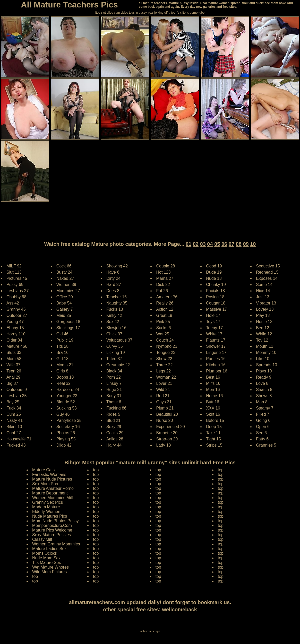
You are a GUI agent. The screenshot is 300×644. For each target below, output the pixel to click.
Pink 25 (163, 322)
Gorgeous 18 (68, 322)
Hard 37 (114, 285)
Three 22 (164, 365)
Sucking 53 (67, 408)
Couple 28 (165, 266)
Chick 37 (114, 334)
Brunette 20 (167, 433)
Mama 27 (165, 278)
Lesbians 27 (18, 291)
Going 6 (263, 420)
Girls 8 (62, 371)
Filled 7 (263, 414)
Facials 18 (215, 291)
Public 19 (65, 340)
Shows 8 (264, 396)
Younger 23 (67, 396)
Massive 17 (216, 309)
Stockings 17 (68, 328)
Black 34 (114, 371)
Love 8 (262, 383)
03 (203, 244)
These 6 (114, 402)
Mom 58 (14, 359)
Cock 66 (64, 266)
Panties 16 (216, 359)
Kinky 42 (114, 315)
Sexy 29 (114, 427)
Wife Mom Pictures (49, 572)
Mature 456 (17, 346)
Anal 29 (13, 377)
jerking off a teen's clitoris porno (176, 13)
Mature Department (50, 493)
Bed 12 (263, 328)
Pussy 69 (15, 285)
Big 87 (12, 383)
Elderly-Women (46, 512)
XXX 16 (213, 408)
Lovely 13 (265, 309)
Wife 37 (13, 365)
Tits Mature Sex (46, 563)
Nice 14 (263, 291)
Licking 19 (116, 353)
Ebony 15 (15, 328)
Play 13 (263, 315)
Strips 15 (214, 445)
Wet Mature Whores (50, 567)
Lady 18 (163, 445)
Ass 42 (13, 303)
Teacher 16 (117, 297)
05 (217, 244)
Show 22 (164, 359)
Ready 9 (264, 377)
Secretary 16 (68, 427)
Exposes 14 (267, 278)
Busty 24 (64, 272)
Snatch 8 (264, 390)
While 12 (264, 334)
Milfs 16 (213, 383)
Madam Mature (46, 507)
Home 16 (214, 396)
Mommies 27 (68, 291)
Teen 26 (14, 371)
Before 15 (215, 420)
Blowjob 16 (116, 328)
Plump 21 (165, 408)
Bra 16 (62, 353)
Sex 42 (113, 322)
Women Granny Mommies (56, 544)
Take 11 (213, 433)
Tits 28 (62, 346)
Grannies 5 (266, 445)
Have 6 (113, 272)
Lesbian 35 (16, 396)
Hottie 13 (264, 322)
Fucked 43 (16, 445)
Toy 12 (262, 340)
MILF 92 (14, 266)
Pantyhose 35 (69, 420)
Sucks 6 (163, 328)
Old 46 (62, 334)
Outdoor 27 (17, 315)
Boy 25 (13, 402)
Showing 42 (117, 266)
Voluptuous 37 (119, 340)
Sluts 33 (14, 353)
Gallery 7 (65, 309)
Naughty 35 (117, 303)
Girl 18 (62, 359)
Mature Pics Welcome (52, 530)
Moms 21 (65, 365)
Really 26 (165, 303)
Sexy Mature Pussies (52, 535)
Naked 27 (65, 278)
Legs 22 (163, 371)
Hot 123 (163, 272)
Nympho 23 (167, 346)
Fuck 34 (14, 408)
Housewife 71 (19, 439)
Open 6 (263, 427)
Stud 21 (113, 420)
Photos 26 (66, 433)
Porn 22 (114, 377)
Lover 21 (164, 383)
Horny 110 (16, 334)
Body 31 (114, 396)
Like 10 (263, 359)
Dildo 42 (64, 445)
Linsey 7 (114, 383)
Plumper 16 (217, 371)
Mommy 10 (266, 353)
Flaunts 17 (216, 340)
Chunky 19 (216, 285)
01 (188, 244)
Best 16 (213, 377)
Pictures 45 (17, 278)
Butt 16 (213, 402)
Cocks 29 (115, 433)
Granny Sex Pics (48, 502)
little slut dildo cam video (111, 13)
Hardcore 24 (68, 390)
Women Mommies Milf (53, 498)
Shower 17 (216, 346)
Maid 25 (64, 315)
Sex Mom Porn (46, 484)
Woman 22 (166, 377)
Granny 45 (16, 309)
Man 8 (262, 402)
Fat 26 (162, 291)
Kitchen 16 (216, 365)
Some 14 (264, 285)
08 (239, 244)
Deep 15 (214, 427)
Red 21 (163, 396)
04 (210, 244)
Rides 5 (113, 414)
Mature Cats (43, 470)
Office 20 (65, 297)
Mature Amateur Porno (53, 488)
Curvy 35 (115, 346)
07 (232, 244)
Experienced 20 (170, 427)
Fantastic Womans (49, 475)
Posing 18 (215, 297)
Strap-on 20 (167, 439)
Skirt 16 (213, 414)
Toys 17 (213, 322)
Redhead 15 (267, 272)
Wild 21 (163, 390)
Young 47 (15, 322)
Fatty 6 (262, 439)
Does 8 (113, 291)
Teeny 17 (214, 328)
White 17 (214, 334)
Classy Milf (42, 539)
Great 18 (164, 315)
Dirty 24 (113, 278)
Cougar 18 (216, 303)
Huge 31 (114, 390)
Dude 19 (214, 272)
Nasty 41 (15, 420)
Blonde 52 (66, 402)
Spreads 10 (267, 365)
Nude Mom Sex (46, 558)
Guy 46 (63, 414)
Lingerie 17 (216, 353)
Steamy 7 (265, 408)
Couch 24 (165, 340)
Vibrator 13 (266, 303)
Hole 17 (213, 315)
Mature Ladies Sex (49, 549)
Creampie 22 (118, 365)
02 (196, 244)
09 (246, 244)
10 (253, 244)
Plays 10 (264, 371)
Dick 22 (163, 285)
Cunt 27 (14, 433)
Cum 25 (14, 414)
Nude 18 (214, 278)
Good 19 (214, 266)
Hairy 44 (114, 445)
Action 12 (165, 309)
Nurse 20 (164, 420)
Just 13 (263, 297)
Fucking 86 (116, 408)
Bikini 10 (14, 427)
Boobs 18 (65, 377)
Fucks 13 (115, 309)
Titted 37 (114, 359)
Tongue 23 (166, 353)
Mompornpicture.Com (52, 525)
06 (224, 244)
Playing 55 (66, 439)
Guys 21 (164, 402)
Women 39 (66, 285)
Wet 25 (162, 334)
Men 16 (213, 390)
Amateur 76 (167, 297)
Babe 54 (64, 303)
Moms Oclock (45, 553)
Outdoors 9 (17, 390)
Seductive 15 (268, 266)
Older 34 (14, 340)
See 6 (261, 433)
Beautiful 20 (167, 414)
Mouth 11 (265, 346)
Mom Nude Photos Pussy (55, 521)
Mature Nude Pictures (52, 479)
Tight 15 (213, 439)
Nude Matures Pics (50, 516)
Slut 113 (14, 272)
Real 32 (63, 383)
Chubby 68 (16, 297)
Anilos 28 (115, 439)
